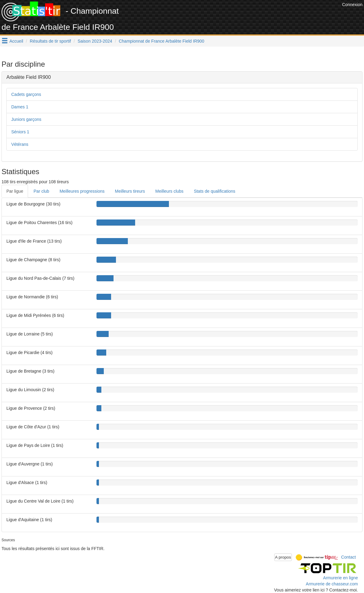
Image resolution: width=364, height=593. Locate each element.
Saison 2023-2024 (95, 41)
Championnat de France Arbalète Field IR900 (161, 41)
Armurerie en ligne (341, 578)
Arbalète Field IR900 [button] (29, 77)
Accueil (16, 41)
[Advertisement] (230, 15)
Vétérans (20, 144)
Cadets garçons (26, 94)
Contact (348, 557)
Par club (41, 191)
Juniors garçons (26, 119)
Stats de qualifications (215, 191)
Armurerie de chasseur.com (332, 584)
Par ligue (15, 191)
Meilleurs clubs (169, 191)
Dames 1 (20, 107)
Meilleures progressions (82, 191)
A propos (283, 557)
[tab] (182, 77)
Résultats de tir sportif (50, 41)
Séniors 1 (20, 132)
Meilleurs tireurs (130, 191)
